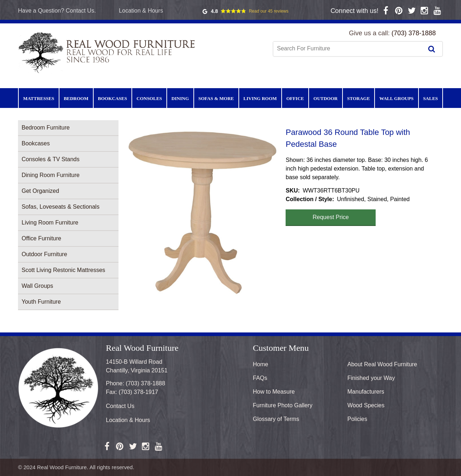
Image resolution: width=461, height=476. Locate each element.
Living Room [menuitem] (260, 98)
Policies (357, 419)
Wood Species (366, 405)
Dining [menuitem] (180, 98)
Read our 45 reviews (269, 11)
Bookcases (36, 143)
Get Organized (40, 191)
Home (261, 364)
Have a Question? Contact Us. (57, 11)
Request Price (331, 217)
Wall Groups (37, 286)
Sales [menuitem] (431, 98)
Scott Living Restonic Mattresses (63, 270)
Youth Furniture (41, 302)
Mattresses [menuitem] (39, 98)
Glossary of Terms (276, 419)
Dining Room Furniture (51, 175)
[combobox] (349, 49)
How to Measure (274, 392)
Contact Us (120, 406)
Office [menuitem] (295, 98)
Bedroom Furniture (46, 128)
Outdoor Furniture (44, 254)
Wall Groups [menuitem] (396, 98)
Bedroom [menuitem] (76, 98)
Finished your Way (371, 378)
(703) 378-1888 (414, 33)
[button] (202, 211)
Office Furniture (41, 238)
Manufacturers (366, 392)
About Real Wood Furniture (382, 364)
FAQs (260, 378)
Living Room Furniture (50, 223)
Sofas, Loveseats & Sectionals (61, 207)
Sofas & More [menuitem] (216, 98)
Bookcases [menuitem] (113, 98)
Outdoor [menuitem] (325, 98)
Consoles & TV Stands (51, 159)
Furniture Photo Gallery (283, 405)
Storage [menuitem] (359, 98)
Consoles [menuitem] (149, 98)
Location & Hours (141, 11)
